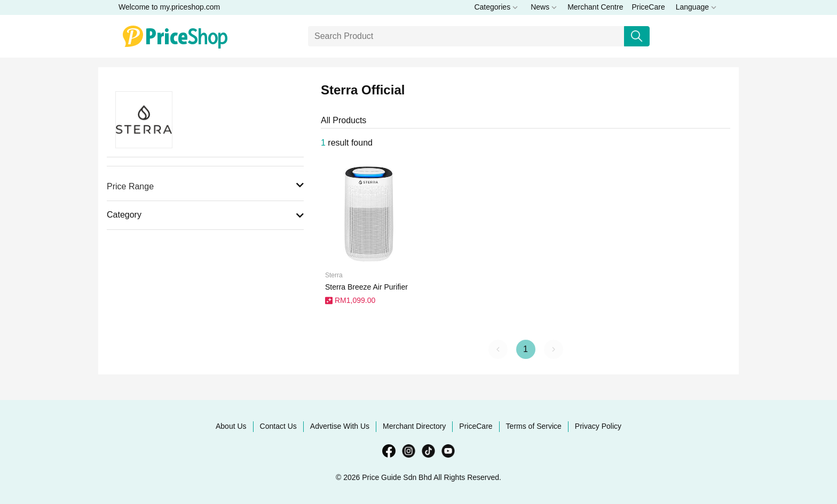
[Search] (466, 36)
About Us (231, 426)
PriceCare (648, 7)
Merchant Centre (595, 7)
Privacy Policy (598, 426)
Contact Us (278, 426)
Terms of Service (534, 426)
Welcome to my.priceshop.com (169, 7)
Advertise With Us (340, 426)
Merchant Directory (414, 426)
